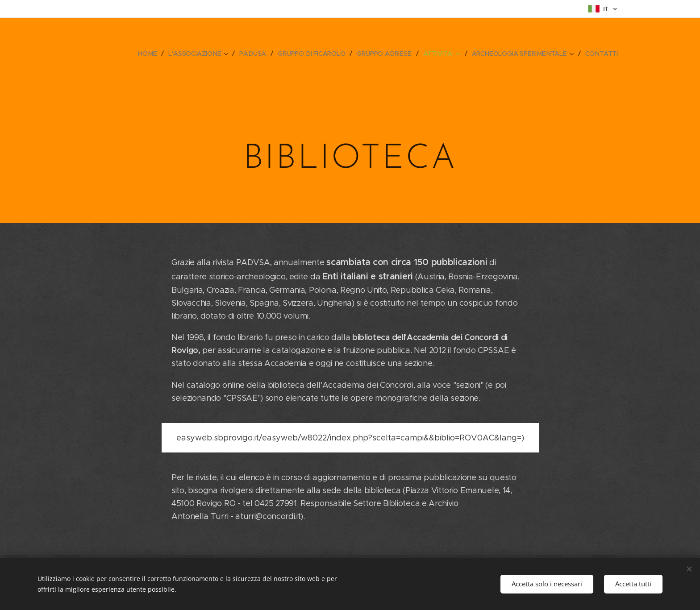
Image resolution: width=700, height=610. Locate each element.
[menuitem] (149, 54)
